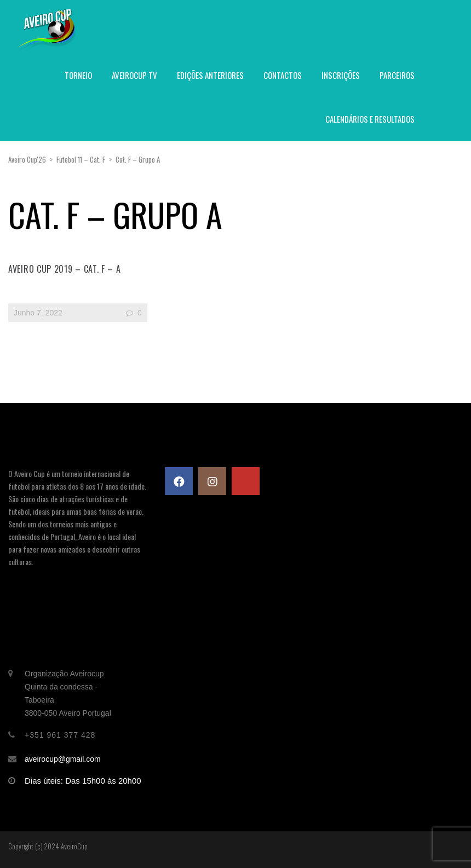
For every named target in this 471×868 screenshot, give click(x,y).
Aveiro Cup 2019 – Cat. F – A (65, 269)
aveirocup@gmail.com (63, 759)
